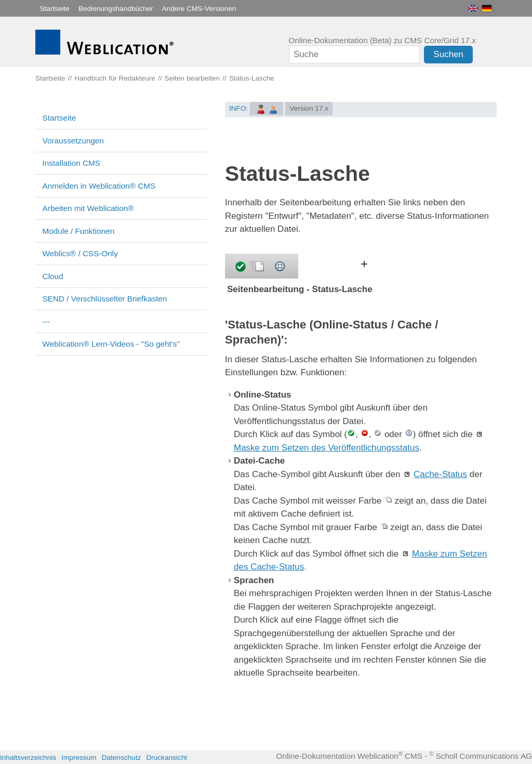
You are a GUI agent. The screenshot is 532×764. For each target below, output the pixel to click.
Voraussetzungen (73, 141)
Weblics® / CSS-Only (80, 253)
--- (46, 321)
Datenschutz (122, 758)
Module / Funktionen (79, 231)
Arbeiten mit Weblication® (88, 208)
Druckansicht (167, 758)
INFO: (238, 108)
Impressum (79, 758)
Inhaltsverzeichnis (28, 758)
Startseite (55, 9)
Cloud (53, 276)
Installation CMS (71, 163)
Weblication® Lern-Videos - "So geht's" (111, 344)
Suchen (448, 54)
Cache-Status (440, 474)
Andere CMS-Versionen (199, 9)
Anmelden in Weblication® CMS (99, 186)
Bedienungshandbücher (116, 9)
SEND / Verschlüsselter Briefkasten (105, 299)
